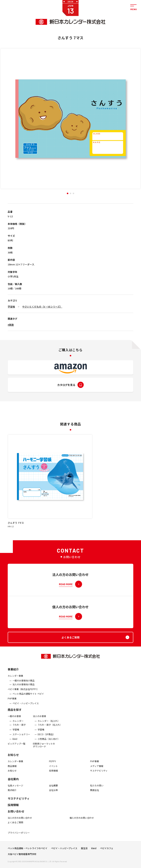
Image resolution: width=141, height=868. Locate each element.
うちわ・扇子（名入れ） (50, 728)
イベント (53, 769)
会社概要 (53, 789)
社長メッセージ (15, 789)
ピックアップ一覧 (17, 747)
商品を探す (15, 713)
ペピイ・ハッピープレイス (26, 707)
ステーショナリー (21, 738)
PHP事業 (12, 702)
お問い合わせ (16, 815)
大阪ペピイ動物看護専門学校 (22, 856)
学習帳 (11, 307)
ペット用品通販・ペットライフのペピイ (28, 850)
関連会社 (95, 793)
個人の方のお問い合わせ (82, 821)
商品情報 (12, 769)
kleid (15, 742)
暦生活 (84, 850)
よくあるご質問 (15, 826)
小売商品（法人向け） (49, 742)
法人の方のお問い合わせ (20, 821)
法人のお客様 (39, 719)
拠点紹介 (12, 793)
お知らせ (13, 758)
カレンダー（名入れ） (49, 724)
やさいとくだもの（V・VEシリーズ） (42, 307)
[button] (68, 193)
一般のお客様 (14, 719)
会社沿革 (53, 793)
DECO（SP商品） (46, 738)
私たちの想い (97, 789)
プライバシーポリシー (19, 836)
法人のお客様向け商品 (23, 688)
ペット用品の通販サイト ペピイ (28, 697)
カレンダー (18, 724)
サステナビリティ (99, 774)
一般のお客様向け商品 (23, 684)
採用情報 (53, 774)
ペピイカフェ (107, 850)
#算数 (11, 325)
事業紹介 (13, 672)
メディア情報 (97, 769)
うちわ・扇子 (19, 728)
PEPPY (53, 765)
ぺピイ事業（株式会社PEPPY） (23, 692)
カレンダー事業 (15, 679)
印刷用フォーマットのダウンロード (44, 748)
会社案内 (13, 782)
